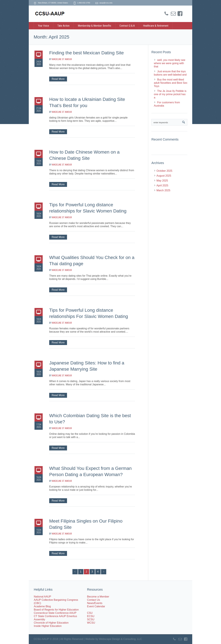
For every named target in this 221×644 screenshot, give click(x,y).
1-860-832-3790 (84, 3)
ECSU (91, 616)
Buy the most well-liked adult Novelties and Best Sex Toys (171, 83)
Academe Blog (42, 606)
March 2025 (163, 190)
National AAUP (42, 597)
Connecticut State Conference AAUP (55, 613)
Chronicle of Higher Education (51, 623)
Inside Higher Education (48, 626)
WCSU (91, 623)
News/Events (95, 603)
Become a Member (98, 597)
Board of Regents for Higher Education (56, 610)
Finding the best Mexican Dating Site (86, 53)
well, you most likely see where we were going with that (170, 63)
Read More (58, 79)
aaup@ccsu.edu (106, 3)
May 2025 (162, 181)
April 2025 (162, 185)
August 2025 (164, 176)
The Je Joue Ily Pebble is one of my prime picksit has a (170, 94)
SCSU (91, 619)
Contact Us (94, 600)
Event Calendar (96, 606)
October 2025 (164, 171)
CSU (90, 613)
